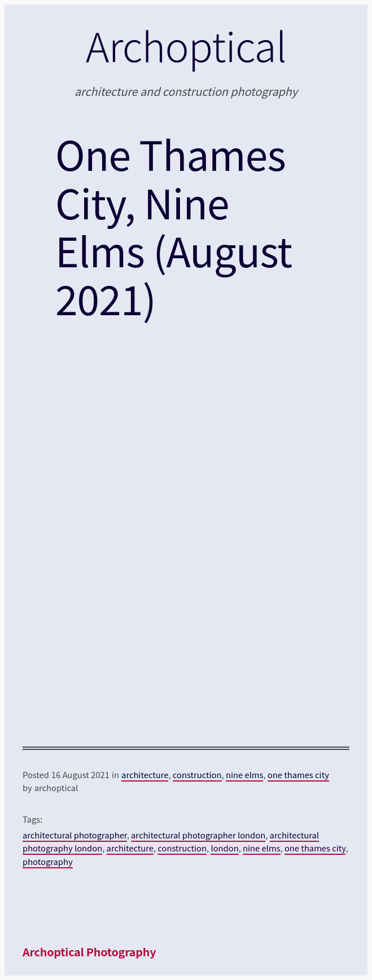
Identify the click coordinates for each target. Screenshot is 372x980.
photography (48, 861)
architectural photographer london (198, 835)
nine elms (244, 774)
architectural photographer (75, 835)
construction (197, 774)
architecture (145, 774)
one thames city (298, 774)
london (224, 848)
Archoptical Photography (89, 952)
